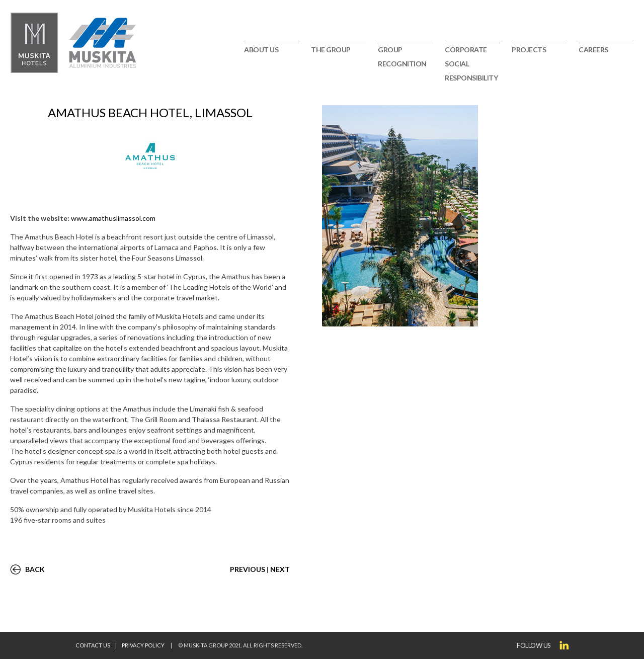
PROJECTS (529, 50)
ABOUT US (261, 50)
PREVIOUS (248, 569)
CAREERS (593, 50)
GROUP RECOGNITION (402, 57)
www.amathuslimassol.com (113, 218)
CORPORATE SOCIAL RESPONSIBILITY (471, 64)
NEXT (280, 569)
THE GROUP (331, 50)
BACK (35, 569)
